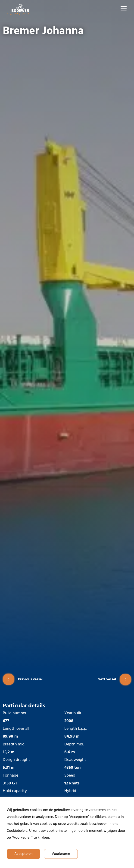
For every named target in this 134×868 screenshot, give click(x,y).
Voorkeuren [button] (61, 854)
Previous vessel (23, 679)
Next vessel (114, 679)
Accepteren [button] (23, 854)
